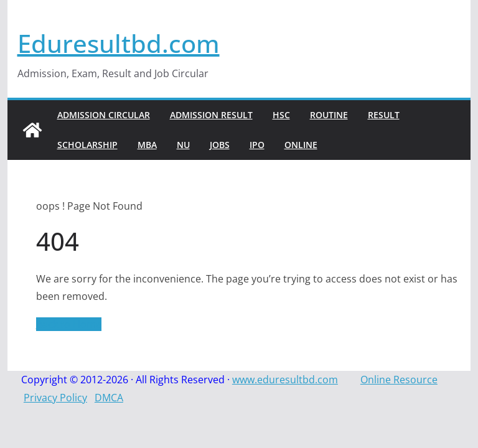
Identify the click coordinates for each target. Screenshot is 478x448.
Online (301, 145)
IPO (257, 145)
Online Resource (399, 380)
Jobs (220, 145)
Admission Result (211, 115)
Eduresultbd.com (119, 43)
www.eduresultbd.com (285, 380)
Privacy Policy (55, 398)
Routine (329, 115)
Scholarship (87, 145)
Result (384, 115)
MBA (147, 145)
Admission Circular (104, 115)
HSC (281, 115)
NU (183, 145)
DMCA (109, 398)
